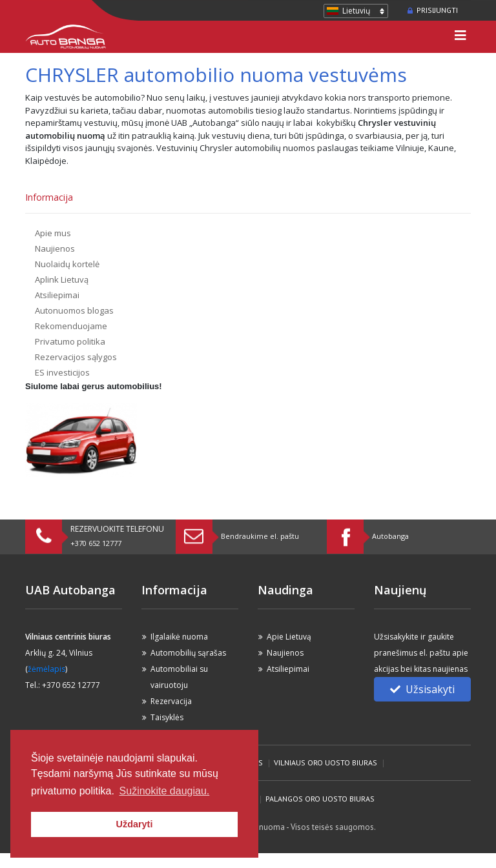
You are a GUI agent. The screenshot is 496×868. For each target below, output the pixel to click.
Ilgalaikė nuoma (179, 637)
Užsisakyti (422, 689)
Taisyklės (167, 717)
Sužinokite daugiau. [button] (165, 791)
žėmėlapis (46, 669)
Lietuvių (356, 11)
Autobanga (390, 536)
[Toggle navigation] (460, 37)
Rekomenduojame (71, 326)
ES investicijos (62, 372)
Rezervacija (171, 701)
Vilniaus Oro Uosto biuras (325, 762)
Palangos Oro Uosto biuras (320, 799)
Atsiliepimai (57, 295)
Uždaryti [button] (135, 824)
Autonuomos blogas (74, 310)
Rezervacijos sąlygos (76, 357)
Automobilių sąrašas (188, 653)
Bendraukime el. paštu (260, 536)
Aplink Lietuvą (62, 279)
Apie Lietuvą (289, 637)
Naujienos (55, 248)
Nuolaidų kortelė (67, 264)
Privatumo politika (70, 341)
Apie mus (53, 233)
